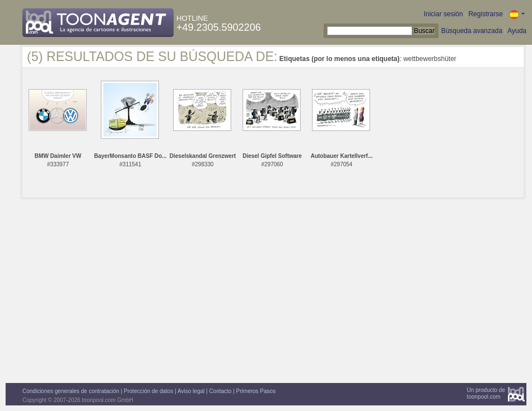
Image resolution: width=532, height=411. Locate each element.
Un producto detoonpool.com (486, 393)
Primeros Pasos (256, 391)
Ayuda (517, 31)
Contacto (220, 391)
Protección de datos (148, 391)
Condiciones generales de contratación (71, 391)
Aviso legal (191, 391)
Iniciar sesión (444, 14)
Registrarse (485, 14)
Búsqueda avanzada (472, 31)
